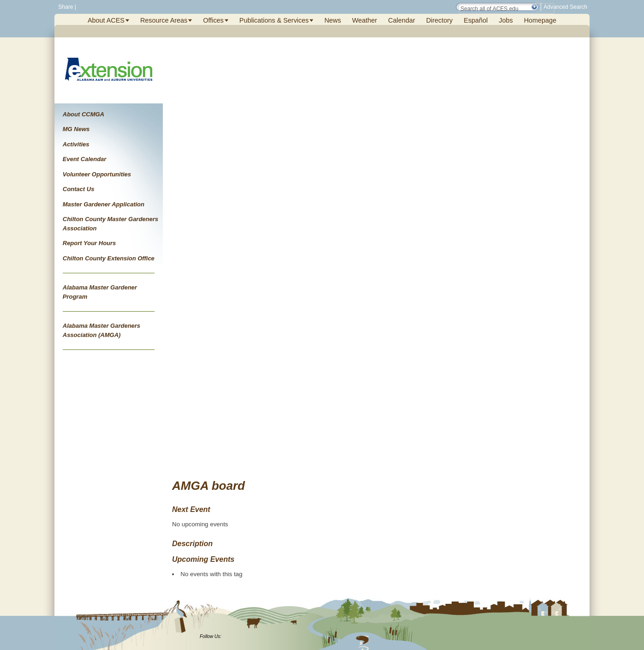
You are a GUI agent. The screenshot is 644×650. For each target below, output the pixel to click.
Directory (440, 20)
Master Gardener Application (104, 204)
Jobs (506, 20)
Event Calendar (85, 159)
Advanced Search (565, 7)
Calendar (401, 20)
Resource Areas (164, 20)
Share (65, 7)
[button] (534, 7)
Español (476, 20)
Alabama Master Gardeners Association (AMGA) (101, 330)
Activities (76, 144)
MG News (76, 129)
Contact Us (79, 189)
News (333, 20)
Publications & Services (274, 20)
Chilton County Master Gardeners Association (110, 224)
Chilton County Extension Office (109, 258)
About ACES (106, 20)
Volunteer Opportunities (97, 174)
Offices (213, 20)
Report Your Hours (89, 243)
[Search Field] (507, 9)
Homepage (540, 20)
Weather (364, 20)
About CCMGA (83, 114)
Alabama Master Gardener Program (100, 292)
